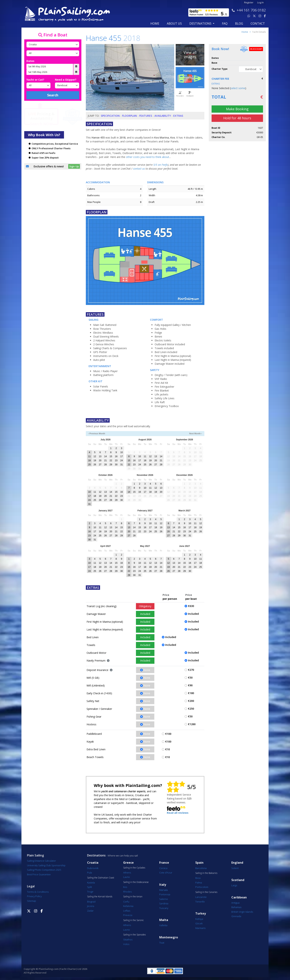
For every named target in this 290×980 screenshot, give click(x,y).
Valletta (163, 925)
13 (100, 456)
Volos (126, 944)
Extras (178, 116)
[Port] (53, 53)
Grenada (236, 916)
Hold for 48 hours (237, 118)
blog (239, 23)
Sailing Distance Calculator (41, 861)
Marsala (163, 890)
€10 (167, 749)
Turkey (201, 914)
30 (116, 465)
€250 (191, 709)
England (237, 863)
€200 (191, 701)
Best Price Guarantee (39, 874)
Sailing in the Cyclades (134, 868)
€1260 (192, 724)
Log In (261, 2)
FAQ (225, 23)
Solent (235, 868)
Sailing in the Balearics (206, 873)
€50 (190, 678)
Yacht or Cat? (35, 80)
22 (111, 461)
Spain (199, 863)
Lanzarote (201, 897)
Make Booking (237, 109)
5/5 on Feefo (161, 165)
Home (155, 23)
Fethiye (199, 919)
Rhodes (127, 892)
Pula (90, 873)
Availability (163, 116)
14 (106, 456)
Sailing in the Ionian (133, 897)
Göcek (199, 923)
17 (121, 456)
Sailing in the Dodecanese (136, 882)
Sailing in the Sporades (134, 935)
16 (116, 456)
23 (116, 461)
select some (238, 88)
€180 (191, 693)
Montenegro (169, 937)
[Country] (53, 45)
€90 (190, 685)
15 (111, 456)
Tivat (162, 943)
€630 (191, 606)
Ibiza (198, 878)
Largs (234, 885)
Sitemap (32, 901)
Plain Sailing (35, 855)
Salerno (164, 899)
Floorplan (129, 116)
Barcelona (201, 868)
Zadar (90, 911)
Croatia (93, 863)
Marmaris (200, 928)
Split (90, 887)
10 (121, 452)
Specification (110, 116)
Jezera (91, 906)
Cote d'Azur (166, 873)
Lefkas (127, 911)
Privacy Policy (34, 896)
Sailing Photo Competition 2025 (44, 870)
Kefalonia (128, 906)
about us (174, 23)
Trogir (90, 892)
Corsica (163, 868)
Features (146, 116)
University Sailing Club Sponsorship (46, 865)
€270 (191, 670)
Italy (163, 885)
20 (100, 461)
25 (89, 465)
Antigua (235, 903)
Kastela (91, 883)
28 (106, 465)
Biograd (91, 902)
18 (89, 461)
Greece (128, 863)
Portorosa (165, 894)
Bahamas (236, 907)
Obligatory (145, 606)
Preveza (128, 915)
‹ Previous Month (97, 434)
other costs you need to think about (147, 157)
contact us (139, 169)
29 (111, 465)
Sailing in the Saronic (133, 920)
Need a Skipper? (66, 80)
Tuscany (164, 908)
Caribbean (239, 897)
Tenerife (200, 902)
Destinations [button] (201, 23)
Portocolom (202, 887)
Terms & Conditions (38, 892)
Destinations (96, 855)
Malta (164, 920)
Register (249, 2)
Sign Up (74, 166)
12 (95, 456)
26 (95, 465)
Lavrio (127, 877)
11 (89, 456)
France (164, 863)
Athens (127, 873)
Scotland (238, 880)
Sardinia (164, 903)
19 (95, 461)
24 (121, 461)
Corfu (126, 902)
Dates (30, 61)
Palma (199, 883)
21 (106, 461)
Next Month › (196, 434)
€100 (168, 734)
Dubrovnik (93, 868)
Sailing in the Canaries (206, 892)
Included (145, 614)
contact (258, 23)
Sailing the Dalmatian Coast (101, 878)
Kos (125, 887)
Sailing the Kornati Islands (100, 897)
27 (100, 465)
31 (121, 465)
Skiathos (128, 939)
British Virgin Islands (242, 912)
